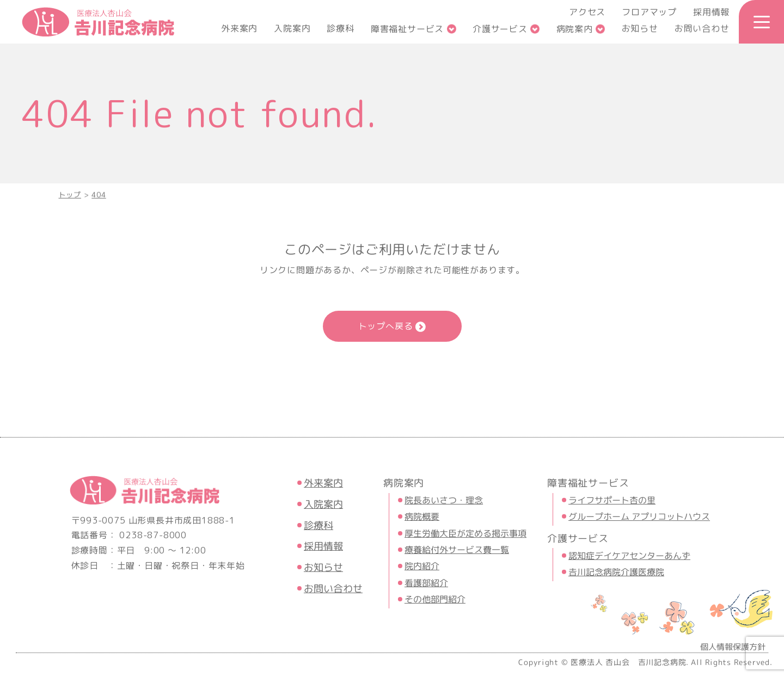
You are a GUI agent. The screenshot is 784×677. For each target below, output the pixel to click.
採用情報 (711, 12)
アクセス (587, 12)
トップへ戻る (386, 326)
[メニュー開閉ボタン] (761, 22)
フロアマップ (649, 12)
